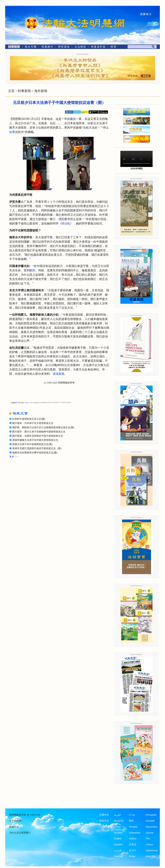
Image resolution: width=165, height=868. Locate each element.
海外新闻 (41, 91)
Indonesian (135, 833)
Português (151, 815)
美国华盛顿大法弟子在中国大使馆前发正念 (35, 440)
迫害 (12, 132)
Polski (132, 856)
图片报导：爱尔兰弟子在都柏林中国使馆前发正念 (39, 432)
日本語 (133, 844)
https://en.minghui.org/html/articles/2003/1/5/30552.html (48, 402)
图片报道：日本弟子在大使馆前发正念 (33, 423)
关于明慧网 (15, 821)
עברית (132, 815)
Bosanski (119, 821)
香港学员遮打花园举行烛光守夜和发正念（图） (38, 448)
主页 (11, 91)
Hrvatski (133, 827)
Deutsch (118, 833)
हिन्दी (131, 821)
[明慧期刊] (47, 47)
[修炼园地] (64, 47)
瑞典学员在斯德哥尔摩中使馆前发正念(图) (35, 453)
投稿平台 (14, 827)
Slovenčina (151, 827)
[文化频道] (80, 47)
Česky (117, 827)
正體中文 (104, 815)
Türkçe (149, 844)
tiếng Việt (150, 856)
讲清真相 (58, 374)
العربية (117, 815)
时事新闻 (24, 91)
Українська (152, 850)
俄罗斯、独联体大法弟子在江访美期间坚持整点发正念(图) (43, 427)
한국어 (133, 850)
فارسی (118, 850)
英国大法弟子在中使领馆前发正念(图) (32, 444)
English (118, 839)
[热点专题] (31, 47)
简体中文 (104, 821)
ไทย (148, 839)
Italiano (133, 839)
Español (118, 844)
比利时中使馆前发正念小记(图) (29, 419)
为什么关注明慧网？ (20, 833)
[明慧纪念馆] (98, 47)
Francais (119, 856)
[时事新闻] (13, 47)
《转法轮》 (66, 223)
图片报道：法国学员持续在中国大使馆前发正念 (38, 436)
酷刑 (32, 270)
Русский (150, 821)
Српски (150, 833)
